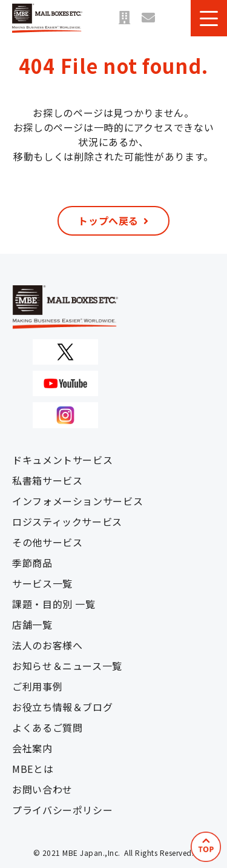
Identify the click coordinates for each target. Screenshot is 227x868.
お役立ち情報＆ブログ (62, 707)
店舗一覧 (124, 18)
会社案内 (32, 748)
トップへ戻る (108, 220)
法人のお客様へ (47, 645)
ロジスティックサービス (67, 522)
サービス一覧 (42, 583)
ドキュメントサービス (62, 460)
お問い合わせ (148, 18)
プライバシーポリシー (62, 810)
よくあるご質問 (47, 727)
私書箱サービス (47, 480)
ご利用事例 (37, 686)
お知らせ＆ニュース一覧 (67, 666)
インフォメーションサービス (77, 501)
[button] (209, 18)
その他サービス (47, 542)
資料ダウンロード (173, 18)
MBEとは (33, 769)
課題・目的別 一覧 (54, 604)
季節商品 (32, 563)
